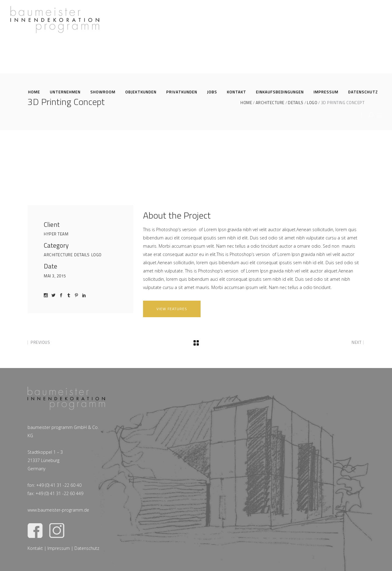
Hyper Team (56, 234)
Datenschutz (87, 548)
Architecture (58, 255)
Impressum (59, 548)
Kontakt (35, 548)
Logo (96, 255)
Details (82, 255)
